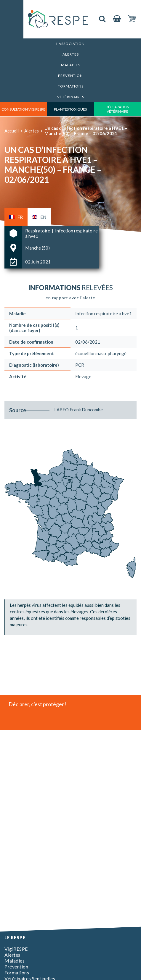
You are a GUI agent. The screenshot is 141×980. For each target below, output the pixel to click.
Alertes (71, 54)
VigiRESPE (16, 949)
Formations (71, 86)
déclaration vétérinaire (118, 109)
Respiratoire (38, 231)
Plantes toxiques (70, 109)
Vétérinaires (71, 97)
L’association (70, 44)
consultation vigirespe (23, 109)
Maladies (71, 65)
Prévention (70, 76)
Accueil (12, 131)
